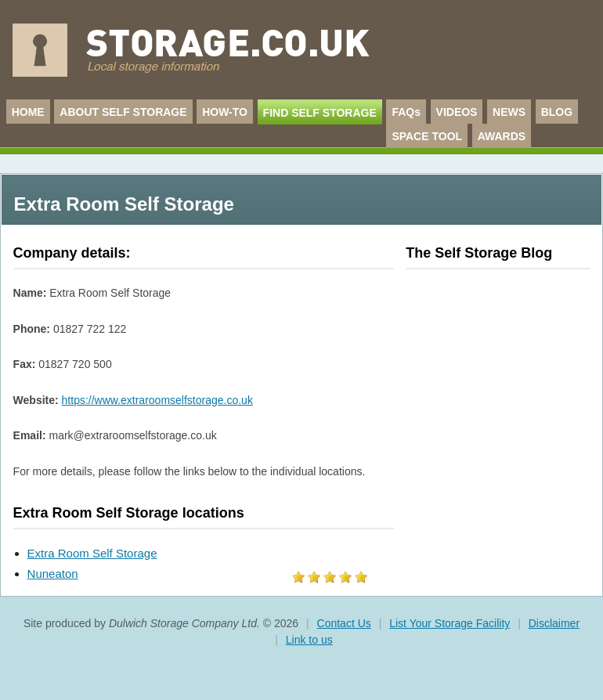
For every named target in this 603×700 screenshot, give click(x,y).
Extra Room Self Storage (92, 553)
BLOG (557, 112)
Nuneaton (53, 574)
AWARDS (502, 136)
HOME (28, 112)
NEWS (509, 112)
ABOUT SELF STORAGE (123, 112)
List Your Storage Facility (450, 623)
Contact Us (344, 623)
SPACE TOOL (427, 136)
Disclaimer (554, 623)
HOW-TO (225, 112)
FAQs (406, 112)
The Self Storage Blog (479, 253)
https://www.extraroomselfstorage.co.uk (157, 400)
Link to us (309, 640)
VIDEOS (457, 112)
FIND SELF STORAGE (320, 113)
